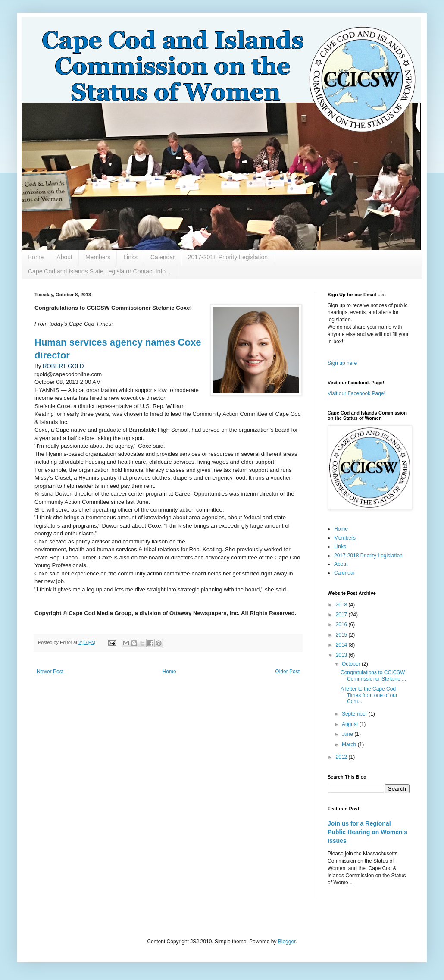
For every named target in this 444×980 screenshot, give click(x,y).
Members (98, 257)
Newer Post (50, 672)
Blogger (287, 942)
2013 (342, 655)
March (350, 744)
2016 (342, 625)
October (352, 664)
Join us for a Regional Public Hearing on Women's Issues (367, 832)
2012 (342, 757)
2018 (342, 605)
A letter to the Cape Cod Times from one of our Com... (369, 695)
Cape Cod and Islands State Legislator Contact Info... (99, 271)
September (355, 714)
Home (36, 257)
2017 (342, 615)
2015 (342, 635)
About (64, 257)
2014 (342, 645)
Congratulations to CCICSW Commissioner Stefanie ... (373, 675)
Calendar (163, 257)
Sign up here (342, 363)
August (351, 724)
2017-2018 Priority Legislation (228, 257)
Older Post (287, 672)
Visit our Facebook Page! (356, 393)
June (348, 734)
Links (130, 257)
